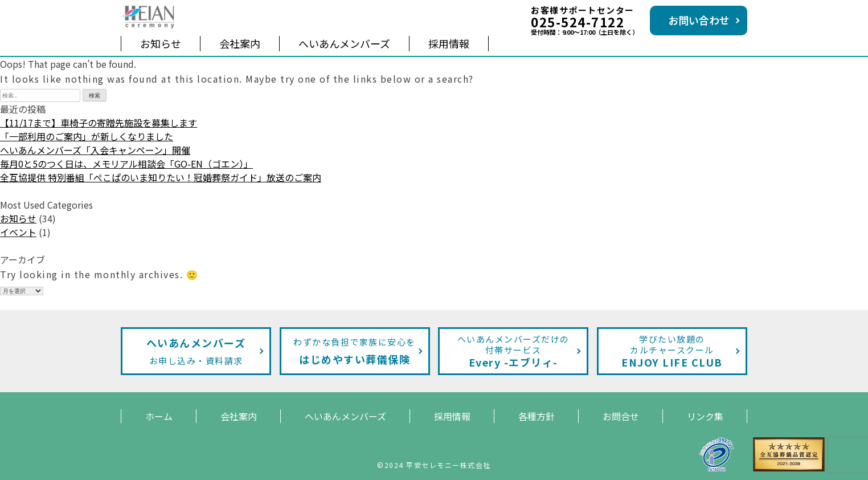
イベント (18, 232)
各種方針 (537, 416)
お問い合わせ (699, 20)
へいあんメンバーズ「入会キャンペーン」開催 (95, 150)
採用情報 (449, 43)
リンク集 (705, 416)
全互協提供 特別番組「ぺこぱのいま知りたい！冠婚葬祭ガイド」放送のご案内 (161, 177)
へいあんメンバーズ (344, 43)
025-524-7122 (578, 22)
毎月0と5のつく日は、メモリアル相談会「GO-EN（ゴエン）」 (126, 164)
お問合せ (621, 416)
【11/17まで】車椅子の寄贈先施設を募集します (99, 123)
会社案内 (240, 43)
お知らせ (161, 43)
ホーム (159, 416)
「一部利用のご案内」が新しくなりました (87, 136)
